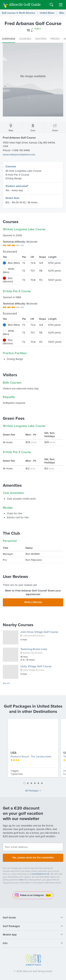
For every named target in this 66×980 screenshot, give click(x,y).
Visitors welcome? (17, 186)
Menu (61, 5)
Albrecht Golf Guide (25, 4)
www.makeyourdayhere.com (19, 155)
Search (52, 5)
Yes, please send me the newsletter (33, 858)
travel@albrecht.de (41, 874)
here (21, 880)
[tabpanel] (33, 750)
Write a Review (33, 602)
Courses (11, 166)
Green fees (12, 198)
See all (6, 683)
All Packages (32, 791)
